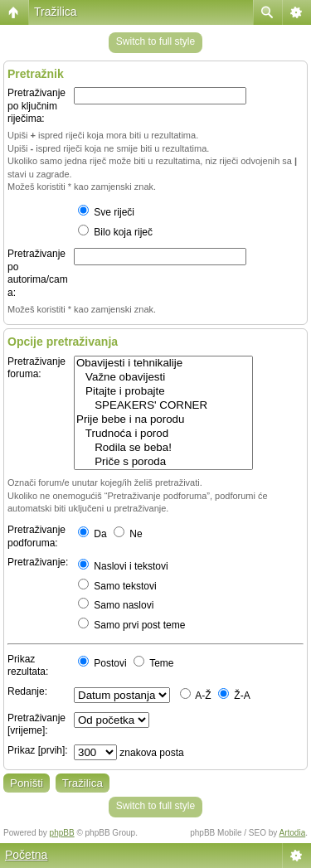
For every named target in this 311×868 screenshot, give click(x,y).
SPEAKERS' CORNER (163, 406)
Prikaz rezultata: (28, 666)
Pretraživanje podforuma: (36, 536)
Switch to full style (155, 41)
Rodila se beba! (163, 448)
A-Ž (196, 696)
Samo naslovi (116, 605)
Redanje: (27, 691)
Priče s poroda (163, 462)
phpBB (62, 833)
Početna (26, 855)
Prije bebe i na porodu (163, 420)
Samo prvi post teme (131, 625)
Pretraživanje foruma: (36, 368)
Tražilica (56, 12)
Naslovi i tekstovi (123, 566)
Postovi (102, 663)
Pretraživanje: (38, 562)
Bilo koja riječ (115, 232)
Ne (128, 534)
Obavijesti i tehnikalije (163, 364)
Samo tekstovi (117, 586)
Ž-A (234, 696)
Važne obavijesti (163, 378)
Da (92, 534)
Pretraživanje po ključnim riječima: (36, 106)
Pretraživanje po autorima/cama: (38, 273)
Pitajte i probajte (163, 392)
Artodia (293, 833)
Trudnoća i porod (163, 434)
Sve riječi (106, 212)
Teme (153, 663)
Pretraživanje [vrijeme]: (36, 725)
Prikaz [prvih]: (38, 750)
